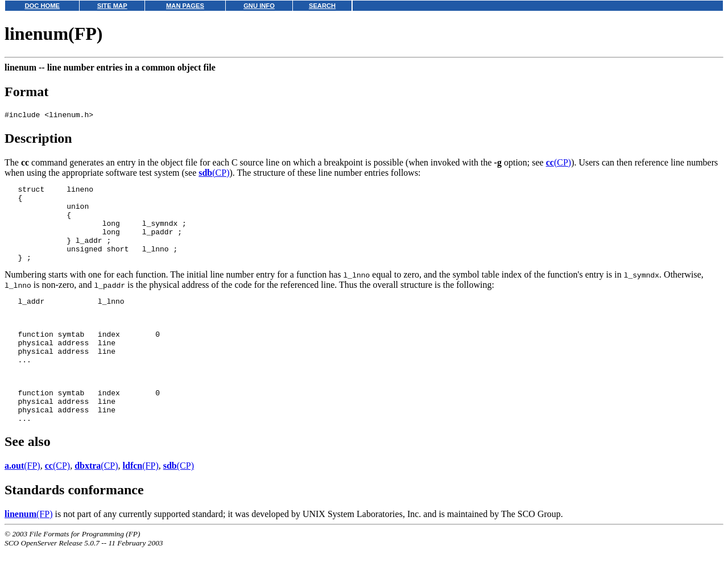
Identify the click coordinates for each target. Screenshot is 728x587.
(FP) (22, 505)
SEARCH (322, 6)
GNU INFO (259, 6)
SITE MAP (112, 6)
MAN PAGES (185, 6)
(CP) (559, 164)
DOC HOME (42, 6)
